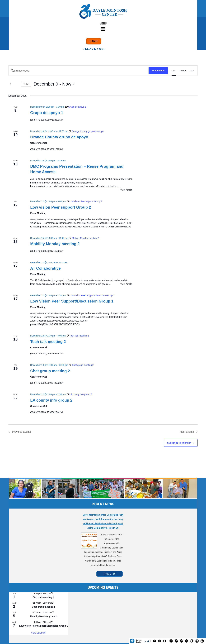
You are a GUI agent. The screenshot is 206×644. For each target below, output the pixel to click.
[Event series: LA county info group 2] (79, 394)
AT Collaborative (45, 268)
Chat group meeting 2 (50, 371)
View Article (126, 190)
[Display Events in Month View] (183, 71)
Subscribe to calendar (179, 443)
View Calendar (38, 633)
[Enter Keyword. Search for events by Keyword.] (79, 71)
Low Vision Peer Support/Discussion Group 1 (72, 301)
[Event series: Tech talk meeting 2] (78, 336)
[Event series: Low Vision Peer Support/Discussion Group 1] (91, 295)
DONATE (94, 41)
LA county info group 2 (51, 400)
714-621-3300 (94, 49)
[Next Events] (189, 432)
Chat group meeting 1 (43, 607)
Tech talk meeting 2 (48, 342)
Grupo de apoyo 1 (47, 113)
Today (26, 84)
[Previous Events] (10, 84)
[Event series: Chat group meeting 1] (53, 603)
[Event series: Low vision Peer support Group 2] (84, 201)
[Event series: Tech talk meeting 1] (52, 593)
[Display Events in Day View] (192, 71)
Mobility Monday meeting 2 (55, 244)
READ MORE (110, 574)
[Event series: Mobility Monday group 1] (53, 613)
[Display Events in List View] (174, 71)
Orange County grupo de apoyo (59, 137)
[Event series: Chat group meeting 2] (81, 365)
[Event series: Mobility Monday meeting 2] (84, 238)
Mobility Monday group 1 (44, 616)
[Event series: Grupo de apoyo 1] (76, 107)
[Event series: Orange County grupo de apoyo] (86, 131)
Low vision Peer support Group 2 (61, 207)
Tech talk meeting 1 (44, 597)
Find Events (158, 71)
